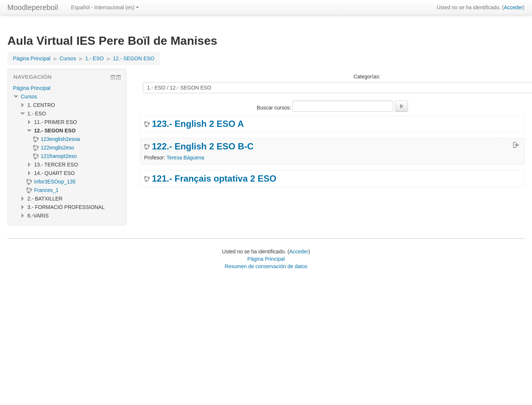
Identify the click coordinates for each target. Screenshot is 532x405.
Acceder (513, 7)
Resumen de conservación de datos (266, 266)
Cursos (29, 97)
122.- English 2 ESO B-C (203, 146)
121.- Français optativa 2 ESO (214, 179)
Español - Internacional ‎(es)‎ (105, 7)
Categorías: (367, 77)
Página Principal (32, 88)
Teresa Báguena (185, 158)
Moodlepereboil (33, 7)
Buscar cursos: (275, 108)
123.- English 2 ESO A (198, 124)
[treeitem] (67, 88)
